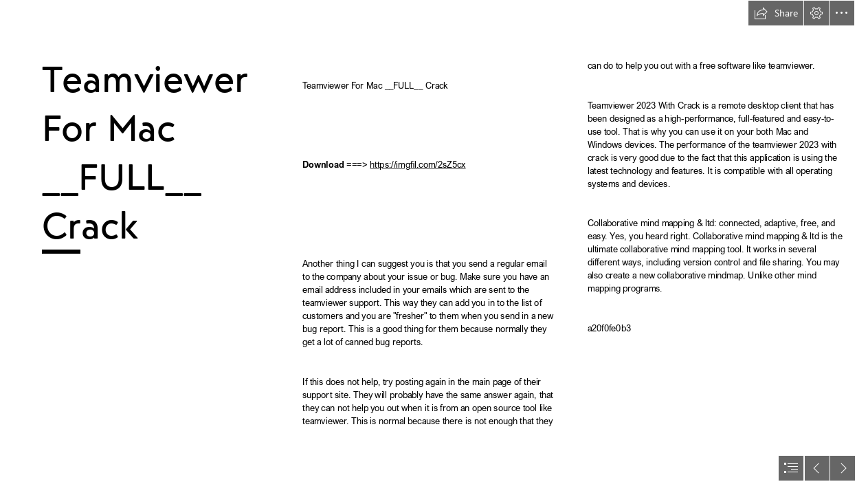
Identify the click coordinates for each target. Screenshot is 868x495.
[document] (434, 247)
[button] (776, 13)
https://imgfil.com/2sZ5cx (418, 165)
